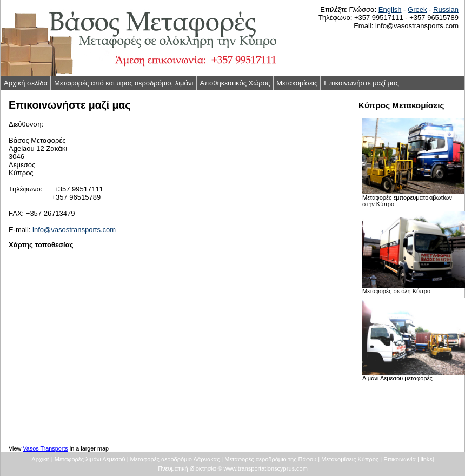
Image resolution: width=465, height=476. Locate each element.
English (390, 9)
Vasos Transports (45, 448)
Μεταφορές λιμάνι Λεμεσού (90, 459)
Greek (417, 9)
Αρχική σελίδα (26, 83)
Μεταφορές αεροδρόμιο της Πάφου (270, 459)
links (427, 459)
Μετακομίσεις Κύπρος (350, 459)
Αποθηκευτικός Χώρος (235, 83)
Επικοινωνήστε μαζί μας (361, 83)
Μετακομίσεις (297, 83)
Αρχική (40, 459)
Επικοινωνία (400, 459)
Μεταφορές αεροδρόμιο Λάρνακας (175, 459)
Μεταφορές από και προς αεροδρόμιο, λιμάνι (124, 83)
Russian (446, 9)
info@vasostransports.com (74, 230)
